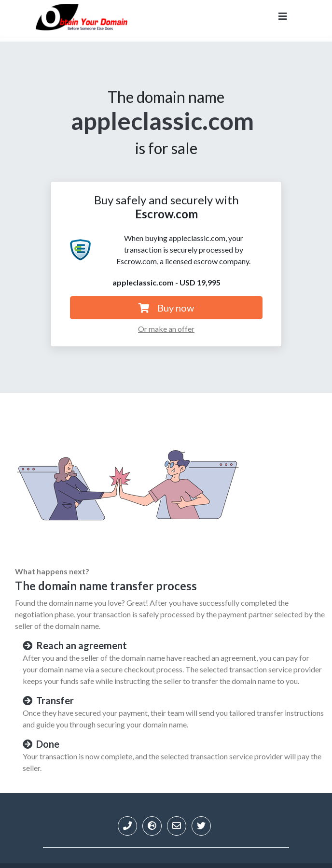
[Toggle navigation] (283, 18)
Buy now (166, 308)
